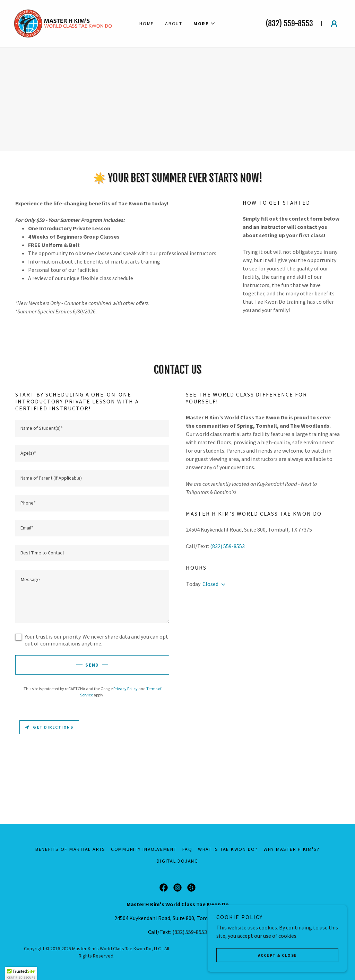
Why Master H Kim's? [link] (292, 849)
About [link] (174, 24)
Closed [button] (210, 584)
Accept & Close (278, 955)
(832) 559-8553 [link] (289, 23)
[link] (63, 23)
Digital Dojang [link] (177, 861)
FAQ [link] (187, 849)
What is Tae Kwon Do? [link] (228, 849)
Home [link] (147, 24)
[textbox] (92, 428)
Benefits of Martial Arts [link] (70, 849)
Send (92, 665)
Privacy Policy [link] (125, 689)
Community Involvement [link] (144, 849)
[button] (205, 24)
